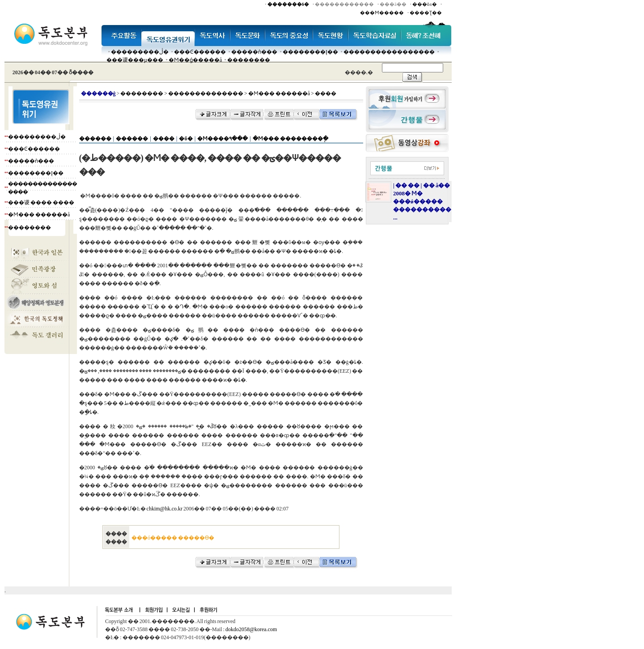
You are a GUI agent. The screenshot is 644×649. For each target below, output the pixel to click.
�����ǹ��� (254, 52)
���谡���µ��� (135, 60)
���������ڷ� (140, 52)
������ (95, 139)
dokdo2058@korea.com (251, 629)
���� (164, 139)
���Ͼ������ (200, 52)
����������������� (389, 52)
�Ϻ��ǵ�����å (195, 60)
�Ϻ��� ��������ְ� (290, 139)
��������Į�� (310, 52)
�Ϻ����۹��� (222, 139)
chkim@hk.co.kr (165, 509)
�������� (249, 60)
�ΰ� (186, 139)
